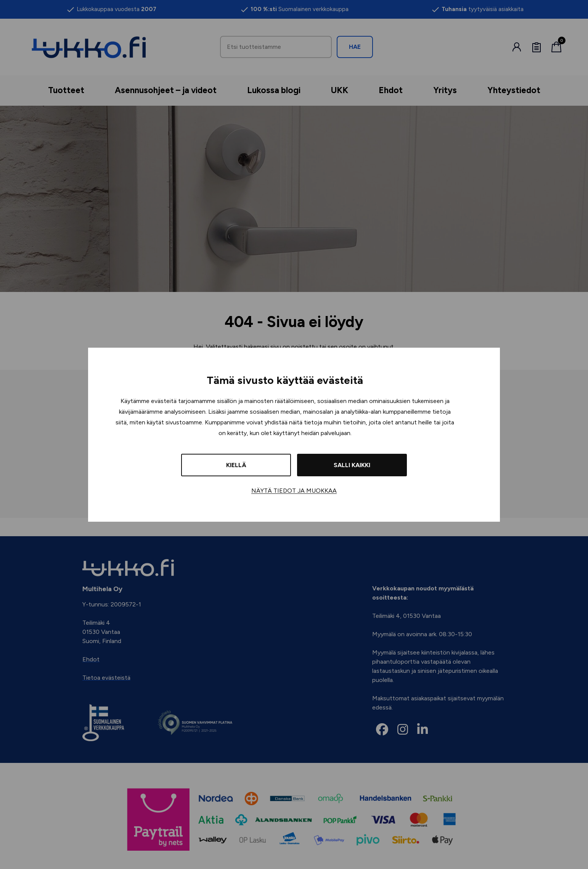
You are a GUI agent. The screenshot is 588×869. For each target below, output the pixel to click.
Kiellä (236, 465)
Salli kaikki (352, 465)
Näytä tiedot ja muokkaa (294, 491)
